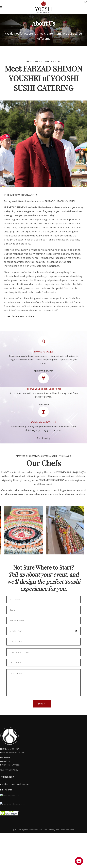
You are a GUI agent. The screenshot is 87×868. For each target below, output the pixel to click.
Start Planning (44, 438)
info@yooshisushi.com (15, 753)
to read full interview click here (19, 316)
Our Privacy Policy (9, 770)
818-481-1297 (13, 749)
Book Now (44, 405)
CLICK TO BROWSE (43, 370)
